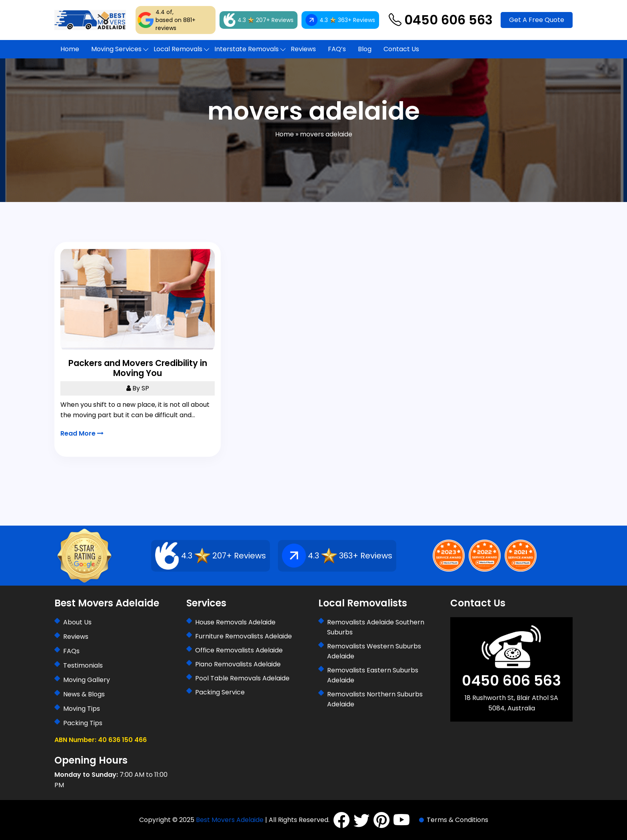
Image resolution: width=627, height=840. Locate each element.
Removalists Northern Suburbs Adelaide (375, 699)
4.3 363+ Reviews (340, 20)
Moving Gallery (87, 680)
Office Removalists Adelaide (239, 650)
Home (70, 49)
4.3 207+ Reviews (259, 20)
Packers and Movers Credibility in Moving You (138, 368)
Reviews (303, 49)
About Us (77, 622)
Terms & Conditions (457, 820)
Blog (365, 49)
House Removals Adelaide (235, 622)
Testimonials (83, 665)
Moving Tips (82, 709)
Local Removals (178, 49)
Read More (82, 433)
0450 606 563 (441, 20)
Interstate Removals (247, 49)
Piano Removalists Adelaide (238, 664)
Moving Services (116, 49)
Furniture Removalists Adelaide (244, 636)
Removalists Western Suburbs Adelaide (374, 651)
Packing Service (220, 692)
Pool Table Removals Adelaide (242, 678)
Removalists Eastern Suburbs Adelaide (373, 675)
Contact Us (401, 49)
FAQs (71, 651)
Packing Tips (83, 723)
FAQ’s (337, 49)
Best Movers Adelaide (230, 820)
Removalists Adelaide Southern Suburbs (376, 627)
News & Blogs (84, 694)
